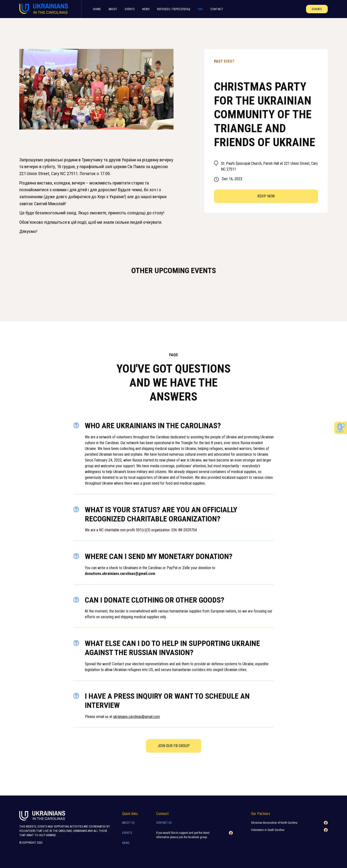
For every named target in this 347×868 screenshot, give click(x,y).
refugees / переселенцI (174, 9)
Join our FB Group (174, 746)
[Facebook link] (231, 836)
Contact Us (164, 823)
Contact (217, 9)
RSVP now (266, 196)
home (97, 9)
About (113, 9)
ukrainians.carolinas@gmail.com (137, 717)
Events (130, 9)
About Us (128, 823)
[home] (45, 9)
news (126, 843)
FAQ (200, 9)
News (146, 9)
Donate (317, 9)
